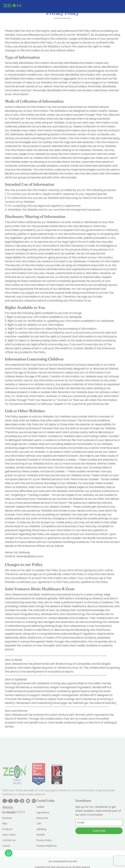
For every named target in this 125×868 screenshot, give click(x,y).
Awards (41, 835)
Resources (42, 818)
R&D (5, 824)
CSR (39, 824)
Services (7, 818)
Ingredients (43, 812)
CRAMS (40, 807)
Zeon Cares (9, 835)
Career (6, 846)
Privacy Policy (44, 840)
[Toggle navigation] (120, 7)
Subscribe (99, 831)
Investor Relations (46, 846)
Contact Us (9, 840)
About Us (7, 807)
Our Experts (9, 812)
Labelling (41, 829)
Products (7, 829)
